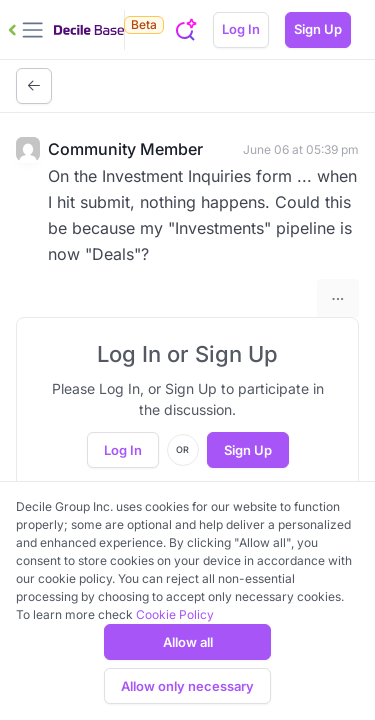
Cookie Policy (175, 614)
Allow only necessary (187, 686)
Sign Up (318, 29)
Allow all (188, 642)
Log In (241, 29)
